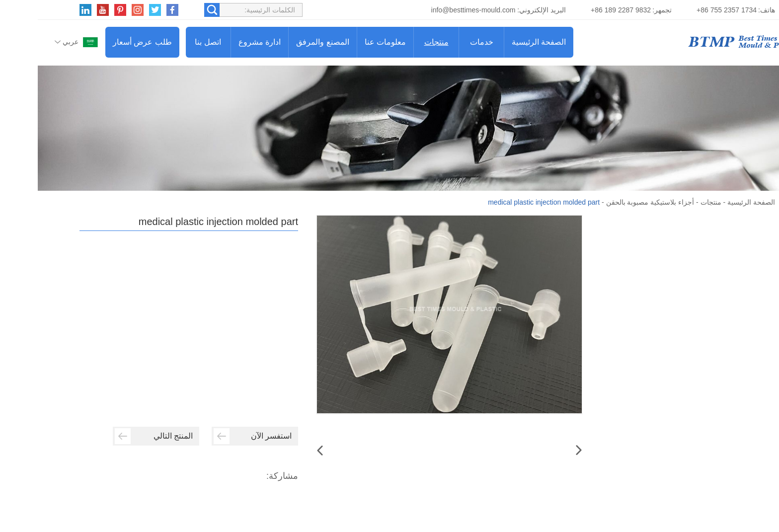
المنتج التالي (116, 436)
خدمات (444, 42)
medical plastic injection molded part (506, 202)
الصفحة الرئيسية (501, 42)
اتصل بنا (170, 42)
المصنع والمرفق (285, 42)
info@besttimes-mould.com (436, 10)
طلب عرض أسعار (105, 42)
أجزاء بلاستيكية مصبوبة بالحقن (613, 202)
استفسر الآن (215, 436)
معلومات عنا (348, 42)
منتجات (399, 42)
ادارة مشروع (222, 42)
